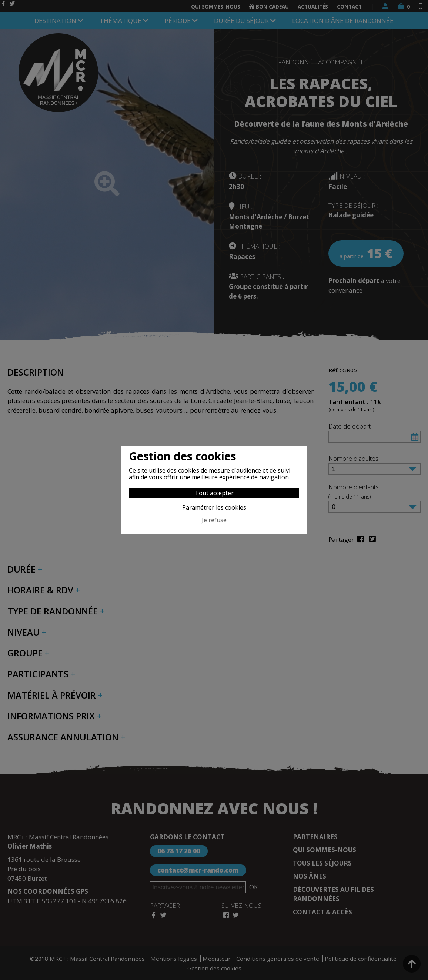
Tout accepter (214, 493)
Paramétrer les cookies (214, 507)
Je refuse (214, 520)
